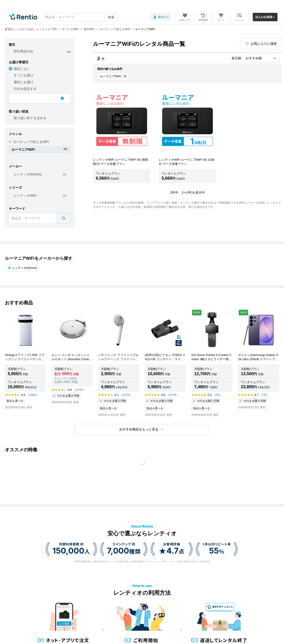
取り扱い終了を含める (30, 118)
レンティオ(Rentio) (28, 174)
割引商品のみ (24, 51)
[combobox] (81, 17)
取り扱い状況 (19, 111)
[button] (142, 429)
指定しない (22, 69)
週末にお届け (24, 82)
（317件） (79, 390)
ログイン (161, 17)
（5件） (218, 395)
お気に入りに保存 (261, 44)
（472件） (173, 395)
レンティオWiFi (25, 196)
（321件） (126, 395)
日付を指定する (25, 89)
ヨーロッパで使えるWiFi (29, 142)
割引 (12, 45)
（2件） (264, 395)
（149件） (33, 395)
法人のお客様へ (265, 17)
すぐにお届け (24, 75)
